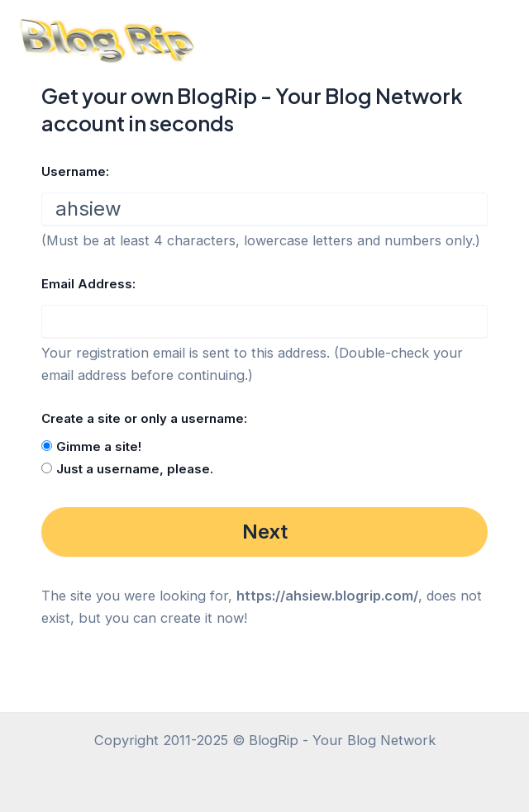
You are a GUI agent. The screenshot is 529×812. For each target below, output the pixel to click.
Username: (75, 171)
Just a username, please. (135, 469)
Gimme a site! (99, 446)
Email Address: (88, 284)
